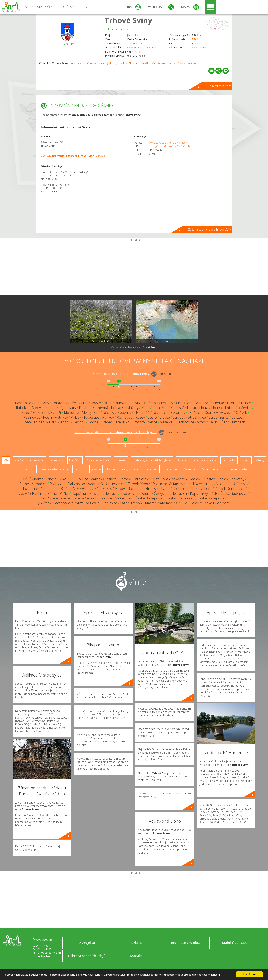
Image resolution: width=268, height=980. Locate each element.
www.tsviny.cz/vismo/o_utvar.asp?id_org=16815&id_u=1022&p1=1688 (169, 144)
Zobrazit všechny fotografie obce (134, 347)
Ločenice (244, 408)
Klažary (133, 408)
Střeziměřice (219, 417)
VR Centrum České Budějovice (139, 498)
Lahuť (192, 408)
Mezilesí (39, 412)
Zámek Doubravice (230, 489)
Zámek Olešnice (104, 479)
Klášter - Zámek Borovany (224, 479)
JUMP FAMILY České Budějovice (205, 503)
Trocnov (139, 422)
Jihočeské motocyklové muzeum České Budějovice (78, 503)
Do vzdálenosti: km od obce (120, 374)
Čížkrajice (183, 403)
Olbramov (177, 412)
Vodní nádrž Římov (231, 484)
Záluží (214, 422)
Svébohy (64, 422)
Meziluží (55, 412)
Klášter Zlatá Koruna (161, 503)
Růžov (140, 417)
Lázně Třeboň (131, 503)
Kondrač (177, 408)
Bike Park (152, 469)
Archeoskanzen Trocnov (182, 479)
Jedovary (112, 63)
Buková (121, 403)
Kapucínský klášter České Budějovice (219, 493)
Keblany (118, 408)
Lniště (230, 408)
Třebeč (107, 422)
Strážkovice (197, 417)
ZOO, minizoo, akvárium (30, 460)
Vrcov (201, 422)
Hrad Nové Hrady (200, 484)
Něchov (123, 63)
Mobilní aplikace (235, 943)
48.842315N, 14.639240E (141, 47)
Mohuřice (71, 412)
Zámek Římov (139, 484)
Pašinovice (32, 417)
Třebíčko (181, 63)
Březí (72, 63)
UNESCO (75, 460)
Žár (224, 422)
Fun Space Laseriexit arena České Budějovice (77, 498)
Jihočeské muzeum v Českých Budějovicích (154, 493)
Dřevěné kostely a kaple (53, 469)
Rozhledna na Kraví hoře (192, 489)
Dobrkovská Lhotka (209, 403)
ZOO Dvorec (78, 479)
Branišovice (92, 403)
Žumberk (237, 422)
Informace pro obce (185, 943)
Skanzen (121, 460)
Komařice (160, 408)
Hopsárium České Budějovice (94, 493)
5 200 (195, 39)
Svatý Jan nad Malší (39, 422)
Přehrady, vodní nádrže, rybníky (152, 460)
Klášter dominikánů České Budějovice (195, 498)
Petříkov (61, 417)
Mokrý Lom (91, 412)
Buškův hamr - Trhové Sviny (44, 479)
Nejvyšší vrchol (130, 469)
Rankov (162, 63)
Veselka (192, 63)
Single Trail (171, 469)
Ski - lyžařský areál (98, 460)
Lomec (24, 412)
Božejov (74, 403)
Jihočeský (132, 35)
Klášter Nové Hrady (76, 489)
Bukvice (81, 63)
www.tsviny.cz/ (200, 47)
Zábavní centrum (212, 469)
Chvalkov (166, 403)
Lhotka (217, 408)
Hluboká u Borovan (30, 408)
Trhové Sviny (128, 20)
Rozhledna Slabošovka (67, 484)
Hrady (246, 460)
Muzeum (189, 469)
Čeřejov (92, 63)
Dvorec (233, 403)
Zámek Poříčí (58, 493)
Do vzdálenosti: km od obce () (116, 432)
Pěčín (153, 63)
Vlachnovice (185, 422)
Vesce (153, 422)
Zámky (260, 460)
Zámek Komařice (33, 484)
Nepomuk (125, 412)
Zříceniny (26, 469)
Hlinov (246, 403)
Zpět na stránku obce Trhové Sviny (210, 230)
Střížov (237, 417)
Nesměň (143, 412)
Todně (171, 63)
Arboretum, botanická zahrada (197, 460)
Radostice (92, 417)
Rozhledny (229, 460)
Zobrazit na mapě (73, 156)
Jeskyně (96, 469)
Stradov (179, 417)
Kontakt (136, 956)
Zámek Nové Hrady (110, 489)
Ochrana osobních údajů (87, 956)
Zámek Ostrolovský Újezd (140, 479)
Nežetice (134, 63)
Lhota (204, 408)
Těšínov (79, 422)
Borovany (42, 403)
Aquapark (57, 460)
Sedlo (152, 417)
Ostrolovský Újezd (219, 412)
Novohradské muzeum (40, 489)
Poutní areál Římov (168, 484)
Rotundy (80, 469)
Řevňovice (125, 417)
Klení (145, 408)
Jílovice (84, 408)
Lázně (111, 469)
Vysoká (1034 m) (31, 493)
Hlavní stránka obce (219, 86)
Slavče (165, 417)
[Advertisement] (134, 268)
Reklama (136, 943)
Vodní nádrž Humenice (106, 484)
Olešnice (195, 412)
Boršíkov (59, 403)
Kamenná (100, 408)
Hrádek (102, 63)
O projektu (87, 943)
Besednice (23, 403)
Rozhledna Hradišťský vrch (149, 489)
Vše (6, 460)
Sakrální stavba (238, 469)
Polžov (76, 417)
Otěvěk (144, 63)
